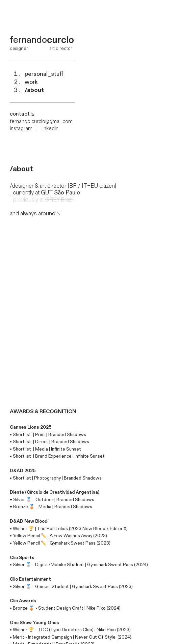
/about (34, 90)
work (31, 82)
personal (44, 74)
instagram (21, 129)
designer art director (41, 49)
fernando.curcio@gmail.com (41, 121)
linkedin (50, 129)
